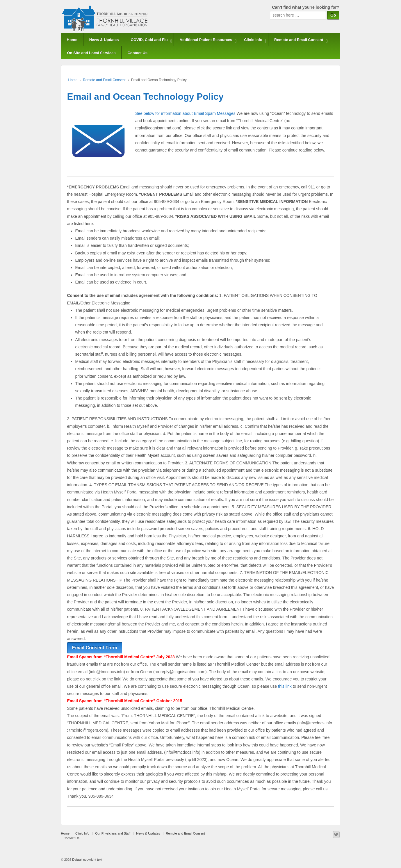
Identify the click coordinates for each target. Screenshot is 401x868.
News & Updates (104, 40)
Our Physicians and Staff (113, 833)
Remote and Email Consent (299, 40)
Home (72, 40)
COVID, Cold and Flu (149, 40)
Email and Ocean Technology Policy (146, 97)
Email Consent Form (95, 648)
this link (285, 686)
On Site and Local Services (91, 53)
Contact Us (137, 53)
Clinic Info (253, 40)
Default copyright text (87, 860)
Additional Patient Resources (206, 40)
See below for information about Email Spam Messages (185, 113)
